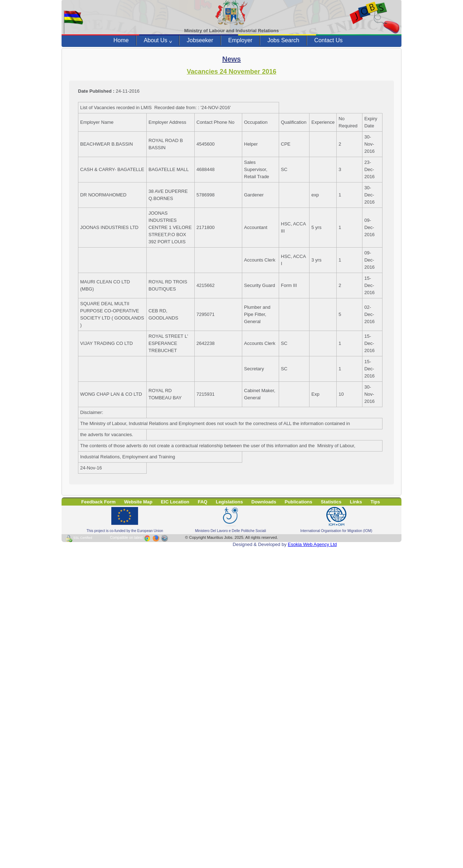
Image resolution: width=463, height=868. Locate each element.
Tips (375, 502)
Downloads (264, 502)
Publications (299, 502)
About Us (158, 40)
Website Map (138, 502)
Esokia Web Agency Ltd (312, 544)
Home (121, 40)
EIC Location (175, 502)
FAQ (203, 502)
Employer (240, 40)
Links (356, 502)
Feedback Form (98, 502)
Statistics (331, 502)
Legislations (229, 502)
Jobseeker (200, 40)
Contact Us (328, 40)
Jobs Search (283, 40)
